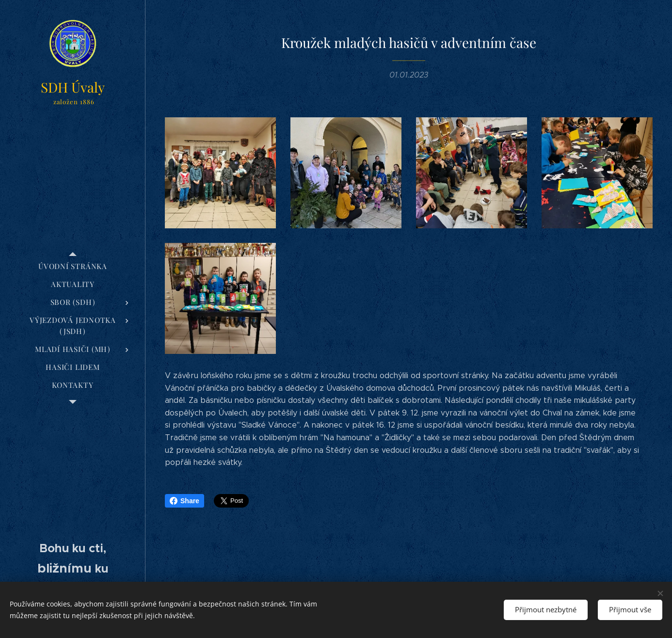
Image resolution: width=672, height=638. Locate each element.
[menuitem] (73, 266)
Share (184, 501)
